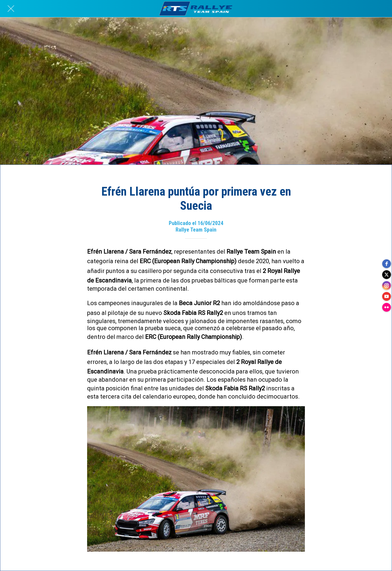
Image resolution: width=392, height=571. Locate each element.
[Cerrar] (11, 9)
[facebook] (387, 264)
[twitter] (387, 275)
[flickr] (387, 307)
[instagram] (387, 285)
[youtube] (387, 296)
